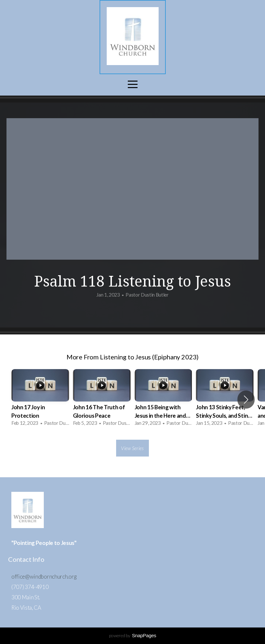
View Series (132, 448)
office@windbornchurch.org (44, 576)
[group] (40, 400)
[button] (246, 400)
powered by (133, 635)
